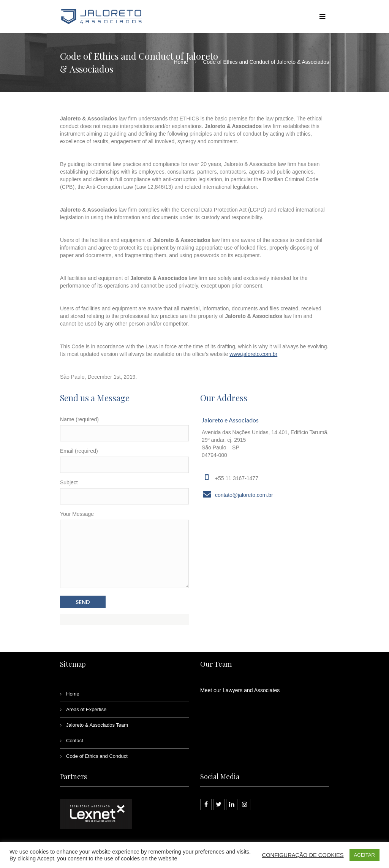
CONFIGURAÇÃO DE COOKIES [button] (303, 855)
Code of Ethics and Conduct (97, 756)
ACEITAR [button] (364, 855)
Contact (75, 741)
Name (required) (79, 419)
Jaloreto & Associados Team (97, 725)
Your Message (77, 514)
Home (181, 62)
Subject (69, 482)
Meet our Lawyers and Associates (240, 690)
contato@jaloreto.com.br (244, 495)
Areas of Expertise (86, 709)
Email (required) (79, 451)
